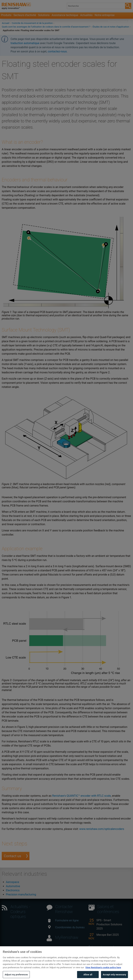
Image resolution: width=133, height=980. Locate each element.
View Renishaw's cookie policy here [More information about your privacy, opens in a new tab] (103, 971)
